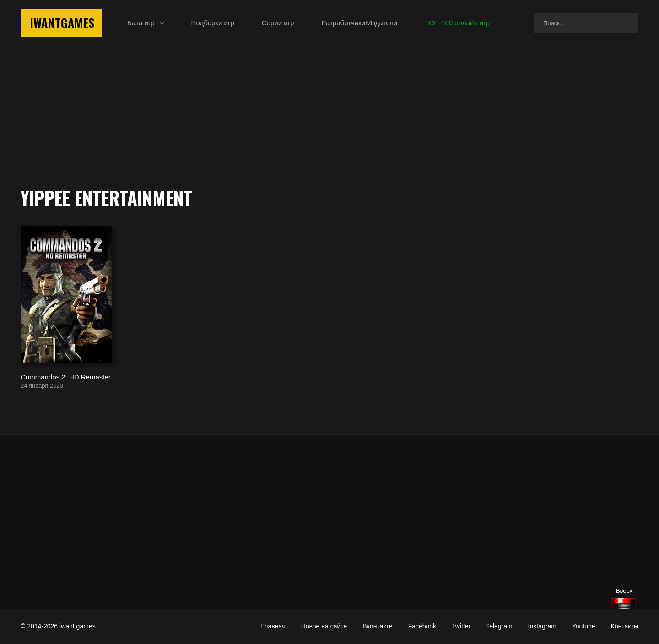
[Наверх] (624, 603)
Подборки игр (213, 23)
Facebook (422, 626)
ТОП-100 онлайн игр (457, 23)
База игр (141, 23)
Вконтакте (378, 626)
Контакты (625, 626)
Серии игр (278, 23)
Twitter (461, 626)
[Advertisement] (329, 522)
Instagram (542, 626)
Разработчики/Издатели (359, 23)
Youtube (584, 626)
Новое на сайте (324, 626)
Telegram (499, 626)
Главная (273, 626)
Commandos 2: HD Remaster (66, 376)
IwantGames (62, 23)
